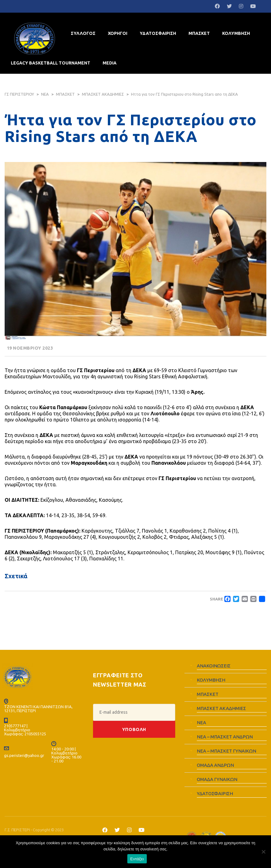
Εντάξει (137, 859)
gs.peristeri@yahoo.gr (24, 755)
